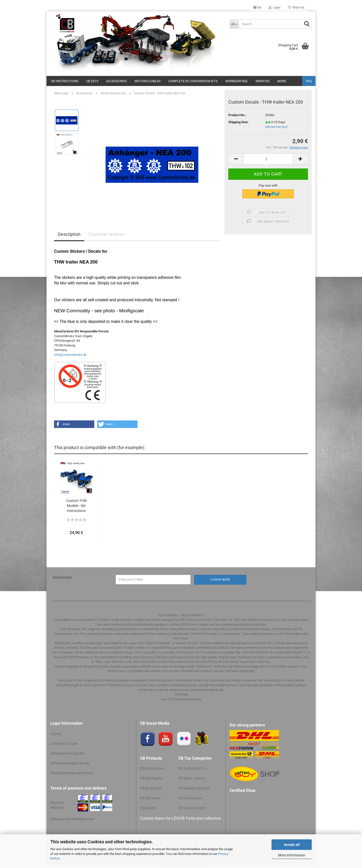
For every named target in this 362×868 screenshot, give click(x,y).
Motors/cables (148, 81)
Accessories (117, 81)
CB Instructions (65, 81)
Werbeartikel (237, 81)
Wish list (296, 8)
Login (275, 8)
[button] (74, 424)
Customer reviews (106, 234)
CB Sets (92, 81)
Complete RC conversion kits (193, 81)
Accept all (292, 845)
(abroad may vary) (276, 127)
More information (292, 855)
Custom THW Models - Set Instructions (76, 506)
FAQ (309, 81)
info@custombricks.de (70, 355)
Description (69, 234)
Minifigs (263, 81)
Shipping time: (238, 122)
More (282, 81)
